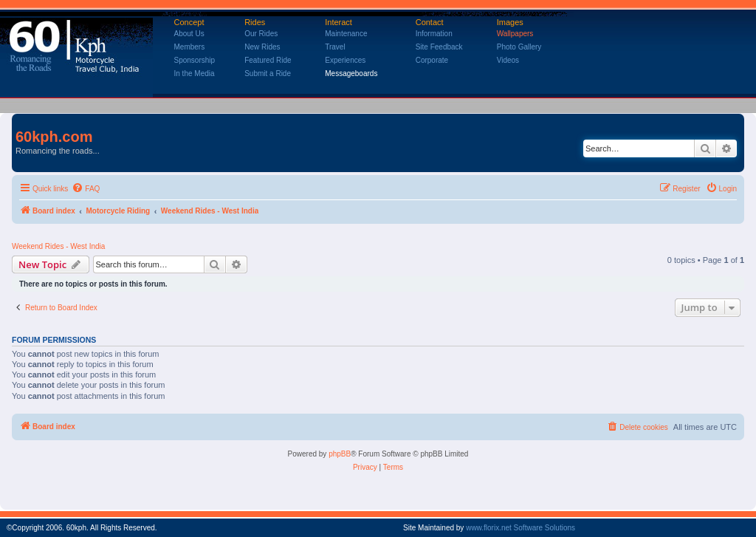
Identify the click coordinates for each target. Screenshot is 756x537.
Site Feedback (439, 47)
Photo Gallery (519, 47)
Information (434, 34)
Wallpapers (515, 34)
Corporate (432, 60)
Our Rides (261, 34)
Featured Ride (268, 60)
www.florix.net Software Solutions (520, 528)
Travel (335, 47)
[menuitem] (86, 189)
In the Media (195, 73)
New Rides (262, 47)
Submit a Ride (268, 73)
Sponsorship (195, 60)
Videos (508, 60)
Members (190, 47)
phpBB (340, 454)
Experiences (345, 60)
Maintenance (346, 34)
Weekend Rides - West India (58, 246)
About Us (189, 34)
